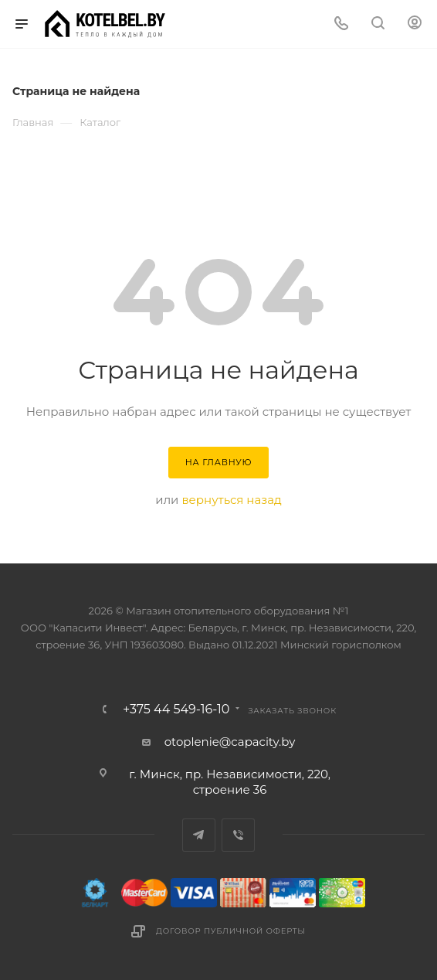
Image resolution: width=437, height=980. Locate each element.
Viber (238, 835)
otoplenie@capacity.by (230, 742)
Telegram (199, 835)
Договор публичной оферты (231, 931)
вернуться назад (231, 500)
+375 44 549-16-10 (176, 709)
